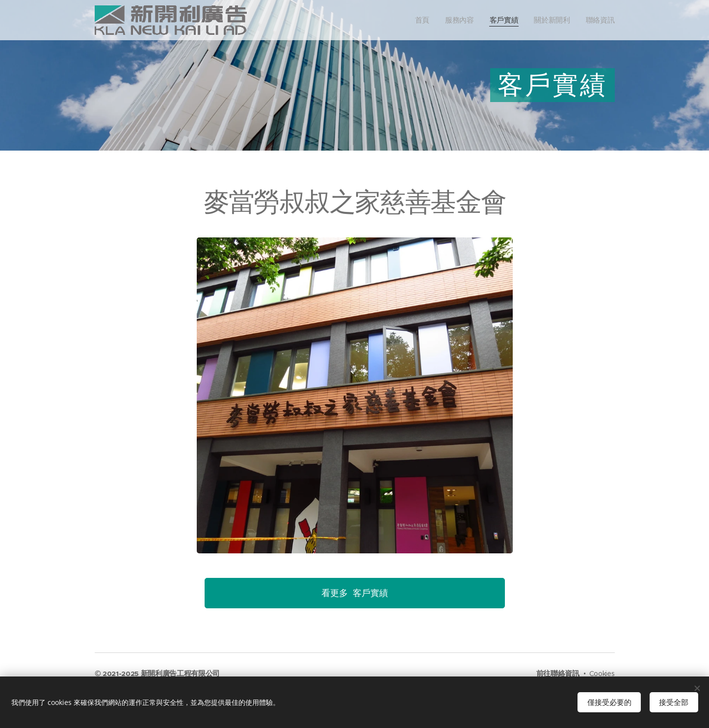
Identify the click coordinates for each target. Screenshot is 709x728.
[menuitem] (431, 20)
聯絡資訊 (565, 673)
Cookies (602, 674)
